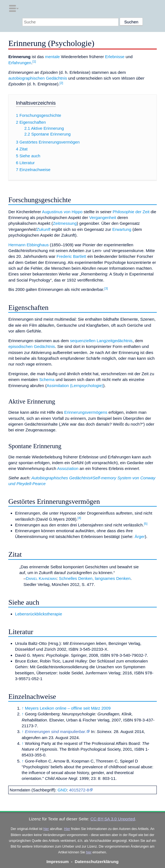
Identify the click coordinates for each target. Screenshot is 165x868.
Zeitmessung (65, 223)
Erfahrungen (20, 63)
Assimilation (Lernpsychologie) (75, 386)
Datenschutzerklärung (97, 862)
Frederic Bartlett (71, 256)
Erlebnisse (115, 57)
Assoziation (68, 468)
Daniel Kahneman (41, 578)
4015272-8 (79, 790)
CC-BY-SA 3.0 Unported (113, 819)
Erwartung (122, 229)
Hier (67, 829)
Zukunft (44, 229)
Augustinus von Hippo (62, 212)
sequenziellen (83, 341)
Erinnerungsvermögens (86, 412)
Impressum (58, 862)
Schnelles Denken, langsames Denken (95, 578)
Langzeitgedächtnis (115, 341)
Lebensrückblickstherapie (39, 614)
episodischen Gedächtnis (32, 346)
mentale (52, 57)
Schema (47, 379)
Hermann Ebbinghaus (28, 245)
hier (46, 829)
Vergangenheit (103, 217)
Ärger (140, 536)
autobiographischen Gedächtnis (38, 78)
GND (62, 790)
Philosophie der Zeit (131, 212)
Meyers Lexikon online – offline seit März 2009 (68, 708)
